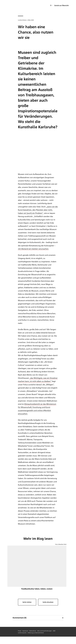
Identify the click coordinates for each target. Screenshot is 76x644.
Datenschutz (33, 631)
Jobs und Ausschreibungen (44, 631)
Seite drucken (48, 602)
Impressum (25, 631)
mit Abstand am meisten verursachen (33, 249)
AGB (54, 631)
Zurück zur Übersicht (61, 5)
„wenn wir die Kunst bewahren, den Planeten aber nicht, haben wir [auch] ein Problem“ (38, 210)
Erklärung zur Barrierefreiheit (36, 633)
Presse (20, 631)
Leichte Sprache (22, 633)
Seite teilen (27, 602)
